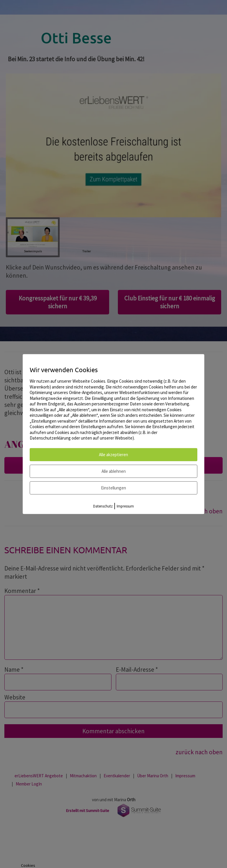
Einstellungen (114, 488)
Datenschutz (103, 506)
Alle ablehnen (114, 471)
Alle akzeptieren (114, 455)
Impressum (125, 506)
